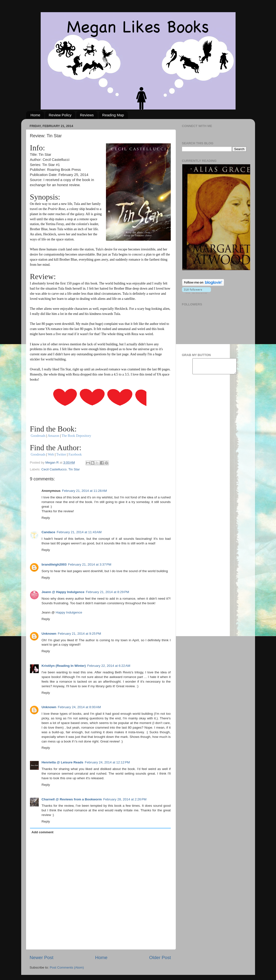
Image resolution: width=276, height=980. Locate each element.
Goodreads (38, 436)
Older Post (160, 957)
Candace (48, 532)
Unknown (49, 634)
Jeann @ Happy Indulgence (63, 592)
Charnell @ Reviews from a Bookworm (72, 799)
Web (51, 454)
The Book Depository (76, 436)
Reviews (87, 115)
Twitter (61, 454)
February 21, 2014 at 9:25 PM (79, 634)
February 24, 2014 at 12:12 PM (107, 762)
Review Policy (60, 115)
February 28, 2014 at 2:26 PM (125, 799)
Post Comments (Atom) (67, 967)
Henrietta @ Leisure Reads (62, 762)
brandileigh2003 (54, 564)
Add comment (42, 832)
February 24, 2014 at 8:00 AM (79, 707)
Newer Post (42, 957)
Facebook (75, 454)
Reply (46, 518)
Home (35, 115)
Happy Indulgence (69, 612)
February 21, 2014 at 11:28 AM (85, 491)
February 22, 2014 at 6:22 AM (109, 666)
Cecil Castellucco (54, 469)
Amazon (53, 436)
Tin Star (74, 469)
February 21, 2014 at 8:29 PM (107, 592)
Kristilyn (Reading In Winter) (64, 666)
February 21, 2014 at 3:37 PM (90, 564)
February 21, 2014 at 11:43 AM (79, 532)
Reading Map (113, 115)
